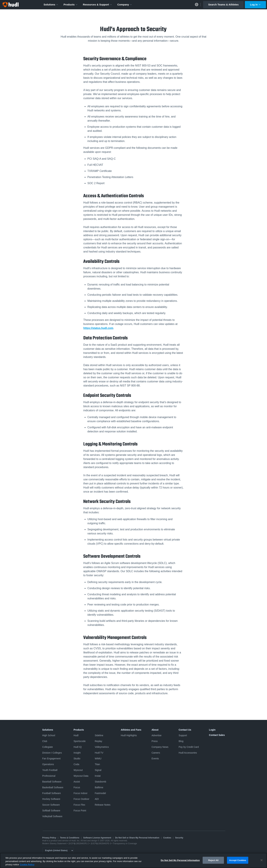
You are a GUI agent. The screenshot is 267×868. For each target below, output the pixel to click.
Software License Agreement (97, 838)
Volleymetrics (102, 747)
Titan (97, 764)
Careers (156, 753)
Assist (77, 782)
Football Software (52, 793)
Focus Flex (79, 805)
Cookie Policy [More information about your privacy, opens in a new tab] (27, 865)
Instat (98, 776)
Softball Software (51, 811)
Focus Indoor (81, 793)
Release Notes (103, 805)
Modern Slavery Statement (54, 844)
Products (71, 5)
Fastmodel (100, 793)
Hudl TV (99, 753)
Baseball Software (52, 782)
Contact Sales (217, 735)
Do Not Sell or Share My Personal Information (137, 838)
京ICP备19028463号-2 (79, 844)
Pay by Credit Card (189, 747)
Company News (160, 747)
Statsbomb (100, 782)
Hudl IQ (78, 747)
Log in (255, 5)
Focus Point (80, 811)
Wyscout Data (81, 776)
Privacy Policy (49, 838)
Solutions (51, 5)
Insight (77, 753)
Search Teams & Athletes (223, 5)
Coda (76, 764)
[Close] (262, 860)
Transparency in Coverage (125, 844)
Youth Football (50, 770)
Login (212, 730)
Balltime (99, 787)
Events (155, 759)
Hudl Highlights (129, 735)
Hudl (76, 735)
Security (179, 838)
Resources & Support (98, 5)
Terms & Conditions (70, 838)
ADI (97, 799)
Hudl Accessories (188, 753)
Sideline (99, 735)
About (155, 730)
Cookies (167, 838)
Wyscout (78, 770)
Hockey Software (51, 799)
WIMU (98, 759)
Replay (98, 741)
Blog (181, 741)
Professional (49, 776)
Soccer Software (51, 805)
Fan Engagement (51, 759)
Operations (48, 764)
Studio (77, 759)
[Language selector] (58, 850)
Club (45, 741)
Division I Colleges (52, 753)
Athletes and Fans (131, 730)
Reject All (213, 860)
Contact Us (185, 730)
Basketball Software (53, 787)
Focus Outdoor (81, 799)
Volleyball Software (52, 816)
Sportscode (80, 741)
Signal (98, 770)
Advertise (156, 735)
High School (49, 735)
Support (183, 735)
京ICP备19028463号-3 (101, 844)
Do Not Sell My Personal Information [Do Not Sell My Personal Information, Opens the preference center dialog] (180, 860)
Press (155, 741)
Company (125, 5)
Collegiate (48, 747)
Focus (77, 787)
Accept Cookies (238, 860)
